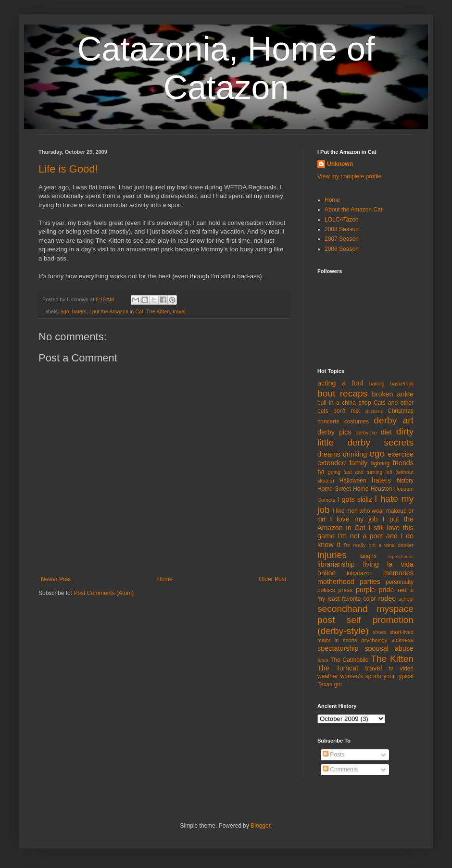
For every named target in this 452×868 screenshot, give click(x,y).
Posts (333, 755)
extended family (342, 463)
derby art (394, 420)
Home (165, 579)
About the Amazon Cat (353, 210)
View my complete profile (349, 176)
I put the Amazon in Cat (116, 311)
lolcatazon (360, 573)
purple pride (375, 590)
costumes (357, 422)
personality (400, 582)
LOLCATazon (341, 220)
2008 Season (342, 229)
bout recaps (342, 393)
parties (370, 582)
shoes (380, 632)
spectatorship (338, 648)
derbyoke (366, 433)
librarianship (336, 564)
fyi (321, 471)
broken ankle (393, 394)
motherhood (336, 582)
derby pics (334, 432)
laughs (368, 556)
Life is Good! (68, 169)
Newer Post (56, 579)
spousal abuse (389, 648)
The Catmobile (349, 660)
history (405, 481)
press (345, 590)
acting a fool (340, 383)
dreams (329, 454)
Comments (340, 769)
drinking (355, 454)
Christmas (401, 411)
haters (79, 311)
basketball (402, 384)
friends (403, 463)
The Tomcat (338, 668)
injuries (332, 555)
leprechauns (401, 556)
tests (323, 660)
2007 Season (342, 239)
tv (391, 669)
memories (398, 573)
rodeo (387, 598)
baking (377, 384)
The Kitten (158, 311)
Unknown (340, 164)
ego (65, 311)
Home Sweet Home (343, 489)
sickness (402, 640)
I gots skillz (355, 499)
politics (326, 590)
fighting (380, 463)
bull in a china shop (344, 403)
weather (328, 676)
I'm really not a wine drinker (379, 545)
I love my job (354, 519)
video (407, 669)
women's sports (361, 676)
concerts (328, 422)
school (406, 599)
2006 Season (342, 249)
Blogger (260, 826)
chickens (374, 411)
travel (179, 311)
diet (386, 432)
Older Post (272, 579)
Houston (382, 489)
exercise (401, 454)
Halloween (353, 481)
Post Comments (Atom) (104, 593)
